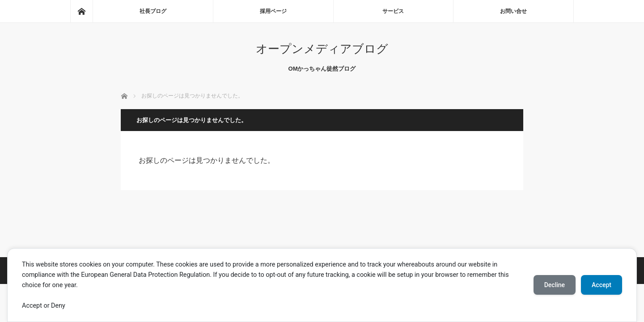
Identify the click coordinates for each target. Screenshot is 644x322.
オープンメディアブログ (322, 49)
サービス (393, 11)
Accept (602, 285)
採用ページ (273, 11)
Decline (555, 285)
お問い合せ (513, 11)
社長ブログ (153, 11)
